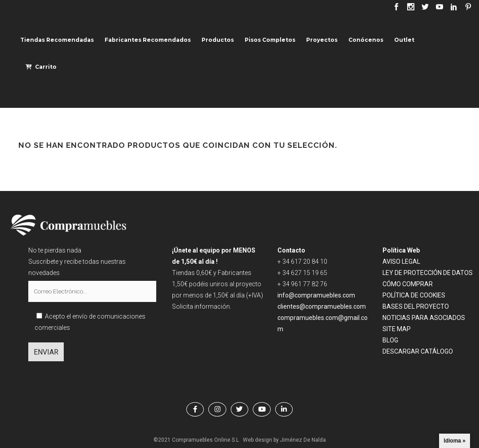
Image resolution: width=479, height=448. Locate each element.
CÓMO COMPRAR (408, 284)
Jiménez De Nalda (303, 440)
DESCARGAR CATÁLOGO (418, 351)
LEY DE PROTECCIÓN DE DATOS (428, 273)
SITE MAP (397, 329)
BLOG (390, 340)
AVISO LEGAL (401, 262)
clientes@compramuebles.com (322, 306)
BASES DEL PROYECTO (416, 306)
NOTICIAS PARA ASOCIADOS (424, 318)
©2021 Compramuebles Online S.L (196, 440)
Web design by (261, 440)
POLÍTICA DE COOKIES (414, 295)
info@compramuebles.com (316, 295)
